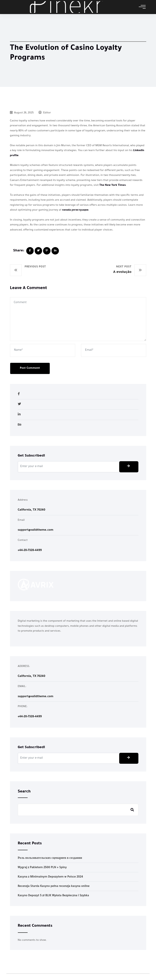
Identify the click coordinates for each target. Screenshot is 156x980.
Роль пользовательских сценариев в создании (50, 858)
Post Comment (30, 368)
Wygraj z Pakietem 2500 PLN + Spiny (42, 868)
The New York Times (113, 185)
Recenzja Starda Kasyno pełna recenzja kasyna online (54, 887)
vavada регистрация (75, 210)
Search (24, 792)
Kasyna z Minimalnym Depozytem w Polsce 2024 (50, 877)
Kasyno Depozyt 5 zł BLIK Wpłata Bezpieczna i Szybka (53, 896)
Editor (45, 113)
